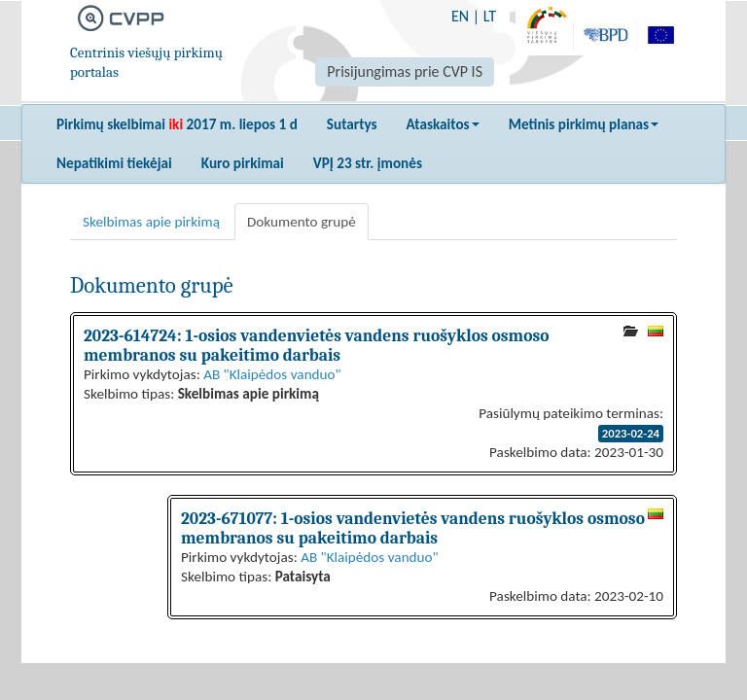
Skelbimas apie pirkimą (151, 222)
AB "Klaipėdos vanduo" (272, 374)
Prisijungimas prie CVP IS (405, 71)
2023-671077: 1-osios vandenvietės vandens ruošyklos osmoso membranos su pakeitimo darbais (413, 528)
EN (460, 16)
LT (490, 16)
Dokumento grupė (302, 222)
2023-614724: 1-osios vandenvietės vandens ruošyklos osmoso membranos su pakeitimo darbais (317, 345)
